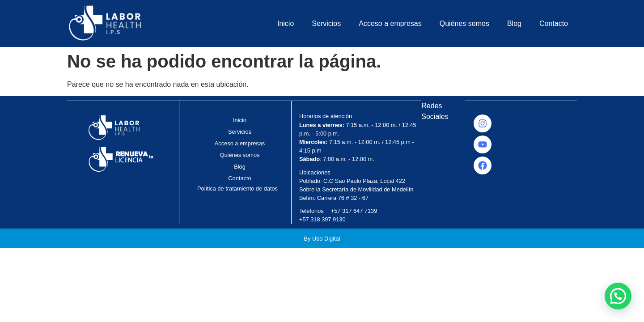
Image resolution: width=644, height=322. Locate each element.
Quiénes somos (464, 23)
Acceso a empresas (390, 23)
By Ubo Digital (322, 239)
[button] (618, 296)
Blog (514, 23)
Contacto (554, 23)
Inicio (286, 23)
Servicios (326, 23)
